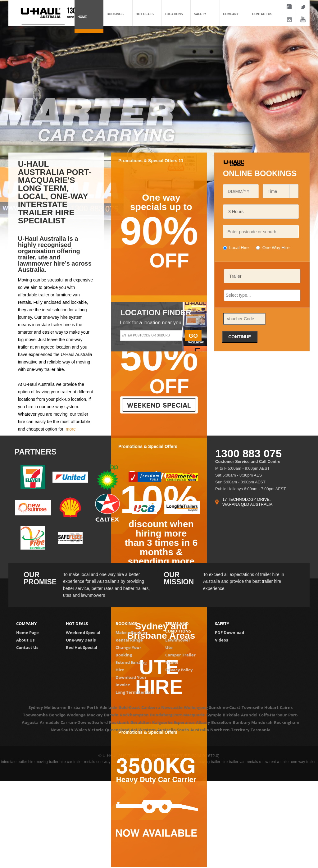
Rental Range (129, 640)
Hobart (271, 707)
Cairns (286, 707)
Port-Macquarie (189, 715)
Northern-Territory (230, 730)
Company (231, 14)
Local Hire (239, 248)
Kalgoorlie (162, 722)
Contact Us (27, 647)
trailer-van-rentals (243, 762)
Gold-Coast (129, 707)
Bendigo (57, 715)
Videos (221, 640)
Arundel (249, 715)
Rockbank (119, 722)
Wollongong (196, 707)
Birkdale (231, 715)
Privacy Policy (179, 670)
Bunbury (241, 722)
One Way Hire (276, 248)
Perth (93, 707)
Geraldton (141, 722)
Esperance (184, 722)
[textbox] (261, 232)
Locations (174, 14)
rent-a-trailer (280, 762)
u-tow (263, 762)
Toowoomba (35, 715)
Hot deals (145, 14)
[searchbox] (262, 295)
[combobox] (238, 191)
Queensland (117, 730)
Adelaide (109, 707)
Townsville (252, 707)
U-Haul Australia (40, 384)
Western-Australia (157, 730)
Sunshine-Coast (225, 707)
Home (82, 17)
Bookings (115, 14)
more (71, 429)
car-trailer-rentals (81, 762)
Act (134, 730)
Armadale (50, 722)
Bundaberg (161, 715)
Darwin (111, 715)
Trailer (172, 662)
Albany (203, 722)
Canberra (151, 707)
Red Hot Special (82, 647)
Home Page (27, 633)
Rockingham (287, 722)
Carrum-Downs (76, 722)
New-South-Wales (69, 730)
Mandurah (262, 722)
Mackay (95, 715)
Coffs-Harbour (273, 715)
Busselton (221, 722)
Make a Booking (132, 633)
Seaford (100, 722)
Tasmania (261, 730)
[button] (254, 191)
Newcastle (172, 707)
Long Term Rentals (134, 692)
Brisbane (77, 707)
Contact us (262, 14)
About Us (25, 640)
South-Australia (193, 730)
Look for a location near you (150, 323)
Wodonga (76, 715)
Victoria (96, 730)
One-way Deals (81, 640)
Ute (169, 647)
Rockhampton (134, 715)
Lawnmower (178, 640)
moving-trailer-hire (51, 762)
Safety (200, 14)
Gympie (214, 715)
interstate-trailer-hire (18, 762)
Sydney (36, 707)
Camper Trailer (180, 655)
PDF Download (229, 633)
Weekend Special (83, 633)
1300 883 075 (248, 453)
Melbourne (55, 707)
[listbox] (261, 212)
